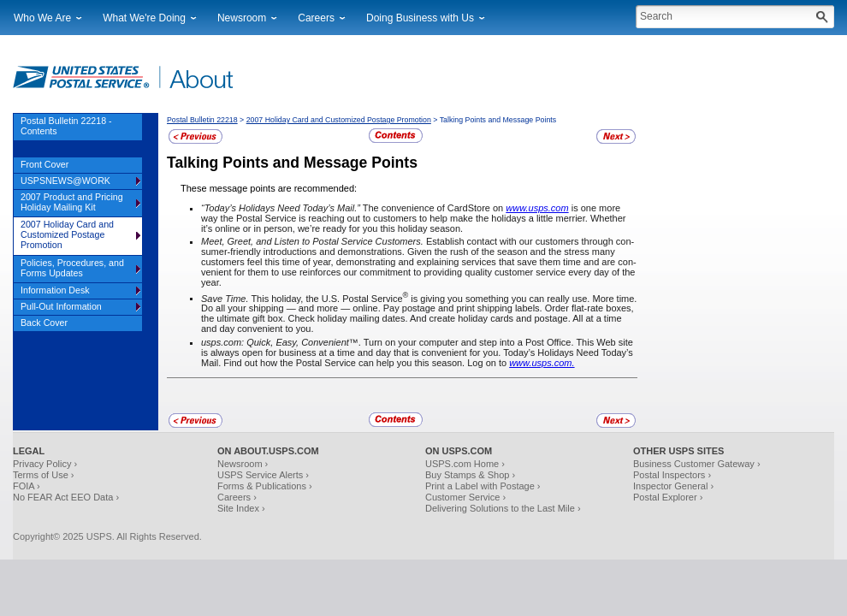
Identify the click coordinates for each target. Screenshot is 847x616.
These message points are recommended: (269, 188)
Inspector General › (673, 486)
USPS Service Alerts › (263, 475)
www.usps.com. (542, 363)
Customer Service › (465, 497)
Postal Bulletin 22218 (202, 120)
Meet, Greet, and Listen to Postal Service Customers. (312, 241)
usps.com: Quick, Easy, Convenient (275, 342)
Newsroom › (243, 464)
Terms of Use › (44, 475)
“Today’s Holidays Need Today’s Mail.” (281, 208)
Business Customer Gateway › (697, 464)
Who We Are (42, 18)
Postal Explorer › (668, 497)
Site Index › (241, 508)
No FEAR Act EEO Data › (66, 497)
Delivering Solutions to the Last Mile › (503, 508)
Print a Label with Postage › (483, 486)
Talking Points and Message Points (292, 163)
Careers (316, 18)
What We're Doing (144, 18)
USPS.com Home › (465, 464)
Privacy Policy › (45, 464)
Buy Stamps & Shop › (470, 475)
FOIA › (27, 486)
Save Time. (225, 298)
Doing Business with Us (420, 18)
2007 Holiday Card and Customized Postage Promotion (339, 120)
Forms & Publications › (265, 486)
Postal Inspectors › (672, 475)
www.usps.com (537, 208)
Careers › (237, 497)
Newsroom (242, 18)
